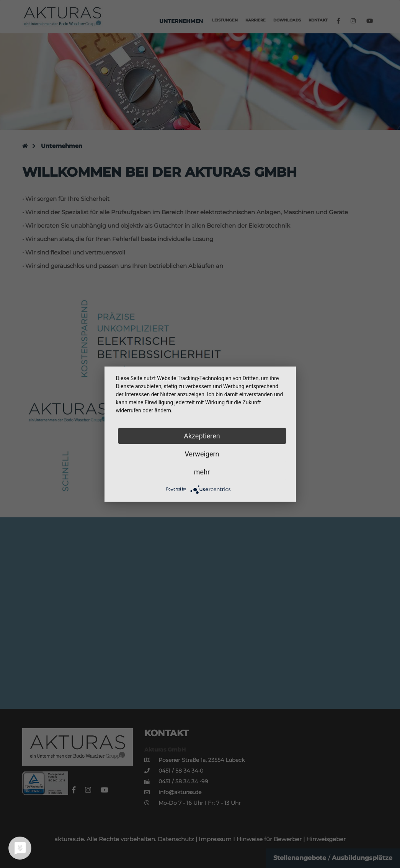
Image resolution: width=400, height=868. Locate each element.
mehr (202, 472)
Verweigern (202, 454)
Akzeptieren (202, 436)
